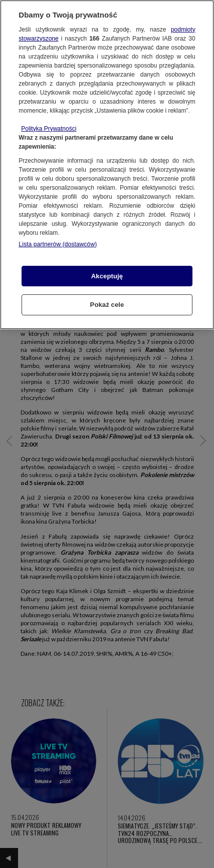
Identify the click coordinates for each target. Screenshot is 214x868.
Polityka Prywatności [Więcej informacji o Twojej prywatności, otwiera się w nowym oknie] (49, 129)
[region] (107, 165)
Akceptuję (107, 276)
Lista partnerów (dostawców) (58, 244)
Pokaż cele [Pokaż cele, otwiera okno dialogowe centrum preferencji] (107, 305)
